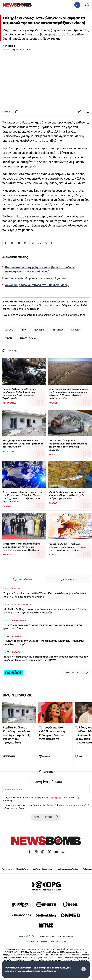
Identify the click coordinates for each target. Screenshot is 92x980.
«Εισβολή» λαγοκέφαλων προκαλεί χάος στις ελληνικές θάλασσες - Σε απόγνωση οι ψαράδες (67, 495)
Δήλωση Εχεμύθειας (43, 869)
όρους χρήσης (55, 797)
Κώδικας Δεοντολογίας (67, 869)
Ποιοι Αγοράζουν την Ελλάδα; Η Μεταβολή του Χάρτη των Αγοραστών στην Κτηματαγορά (44, 642)
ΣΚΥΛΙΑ (9, 338)
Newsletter (26, 315)
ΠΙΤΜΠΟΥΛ (58, 330)
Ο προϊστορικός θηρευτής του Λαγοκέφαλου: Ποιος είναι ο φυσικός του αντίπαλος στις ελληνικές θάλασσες (68, 445)
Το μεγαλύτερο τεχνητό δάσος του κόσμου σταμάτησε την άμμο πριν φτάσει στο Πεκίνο (43, 627)
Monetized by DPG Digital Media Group (56, 936)
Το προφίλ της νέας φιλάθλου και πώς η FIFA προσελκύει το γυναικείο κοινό (52, 733)
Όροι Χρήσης (23, 869)
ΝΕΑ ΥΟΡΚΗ (40, 330)
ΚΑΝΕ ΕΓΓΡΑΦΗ (46, 817)
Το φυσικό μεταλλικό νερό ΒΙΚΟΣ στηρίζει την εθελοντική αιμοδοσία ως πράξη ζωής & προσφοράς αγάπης (45, 595)
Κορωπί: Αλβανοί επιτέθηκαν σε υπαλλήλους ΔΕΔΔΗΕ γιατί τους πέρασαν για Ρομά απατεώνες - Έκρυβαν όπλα (19, 394)
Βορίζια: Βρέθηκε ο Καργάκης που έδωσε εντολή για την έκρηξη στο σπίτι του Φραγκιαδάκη (23, 444)
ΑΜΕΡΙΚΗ (10, 330)
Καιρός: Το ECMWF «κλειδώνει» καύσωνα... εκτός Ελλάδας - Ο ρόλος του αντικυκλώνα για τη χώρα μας (67, 547)
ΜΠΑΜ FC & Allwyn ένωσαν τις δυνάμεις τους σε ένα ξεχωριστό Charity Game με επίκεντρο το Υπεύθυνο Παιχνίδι (45, 611)
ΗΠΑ (24, 330)
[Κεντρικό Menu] (87, 5)
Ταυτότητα (7, 869)
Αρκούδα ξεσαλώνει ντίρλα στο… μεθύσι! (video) (37, 285)
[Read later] (88, 112)
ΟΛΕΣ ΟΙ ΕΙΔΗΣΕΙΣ (78, 673)
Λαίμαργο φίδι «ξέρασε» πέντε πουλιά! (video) (35, 278)
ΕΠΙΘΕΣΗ (75, 330)
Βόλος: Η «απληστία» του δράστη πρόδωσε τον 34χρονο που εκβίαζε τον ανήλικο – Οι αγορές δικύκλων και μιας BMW (46, 658)
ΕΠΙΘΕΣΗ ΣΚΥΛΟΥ (28, 338)
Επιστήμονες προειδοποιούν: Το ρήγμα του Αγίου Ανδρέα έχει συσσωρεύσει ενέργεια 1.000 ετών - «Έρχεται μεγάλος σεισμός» (69, 394)
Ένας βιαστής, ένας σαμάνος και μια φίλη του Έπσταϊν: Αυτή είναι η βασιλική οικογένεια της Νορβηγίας (21, 547)
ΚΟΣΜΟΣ (6, 112)
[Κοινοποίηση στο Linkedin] (39, 243)
